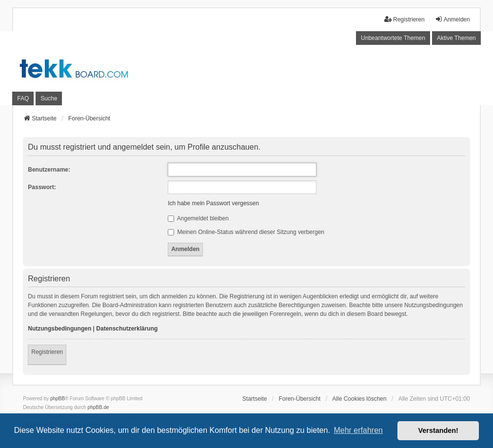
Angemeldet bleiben (198, 218)
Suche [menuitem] (49, 98)
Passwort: (42, 187)
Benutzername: (49, 170)
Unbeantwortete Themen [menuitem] (393, 38)
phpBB (58, 399)
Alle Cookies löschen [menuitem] (359, 399)
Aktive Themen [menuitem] (456, 38)
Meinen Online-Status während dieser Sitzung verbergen (246, 232)
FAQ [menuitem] (23, 98)
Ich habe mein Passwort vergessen (213, 203)
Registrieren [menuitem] (404, 19)
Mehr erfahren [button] (358, 430)
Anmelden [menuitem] (453, 19)
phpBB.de (99, 407)
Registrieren (47, 352)
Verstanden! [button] (438, 430)
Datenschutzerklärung (127, 329)
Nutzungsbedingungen (59, 329)
